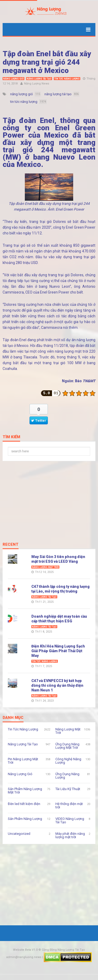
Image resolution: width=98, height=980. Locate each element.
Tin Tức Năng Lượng (67, 79)
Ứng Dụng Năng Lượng (67, 776)
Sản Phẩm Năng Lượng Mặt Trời (25, 791)
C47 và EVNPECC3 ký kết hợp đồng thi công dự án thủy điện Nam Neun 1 (57, 685)
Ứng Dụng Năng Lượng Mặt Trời (67, 746)
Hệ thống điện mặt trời (69, 806)
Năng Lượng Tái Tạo (39, 79)
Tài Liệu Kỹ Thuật (68, 789)
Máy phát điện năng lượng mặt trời (70, 835)
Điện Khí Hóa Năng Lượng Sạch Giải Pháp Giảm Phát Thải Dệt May (58, 651)
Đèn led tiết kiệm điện (24, 804)
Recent (11, 545)
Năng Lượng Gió (13, 79)
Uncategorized (19, 834)
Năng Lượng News (37, 84)
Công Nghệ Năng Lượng (68, 761)
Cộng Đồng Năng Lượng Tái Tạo (63, 950)
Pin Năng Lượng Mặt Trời (23, 761)
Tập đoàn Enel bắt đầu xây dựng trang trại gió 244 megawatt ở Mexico (47, 62)
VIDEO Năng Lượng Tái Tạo (70, 820)
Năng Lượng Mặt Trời (45, 567)
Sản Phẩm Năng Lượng (25, 819)
